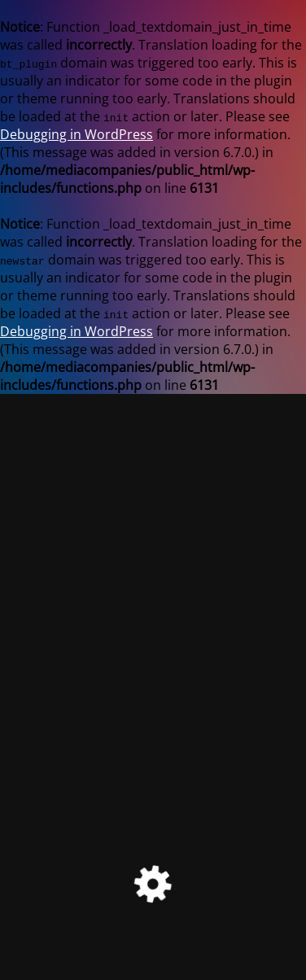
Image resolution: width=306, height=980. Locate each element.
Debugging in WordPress (76, 134)
